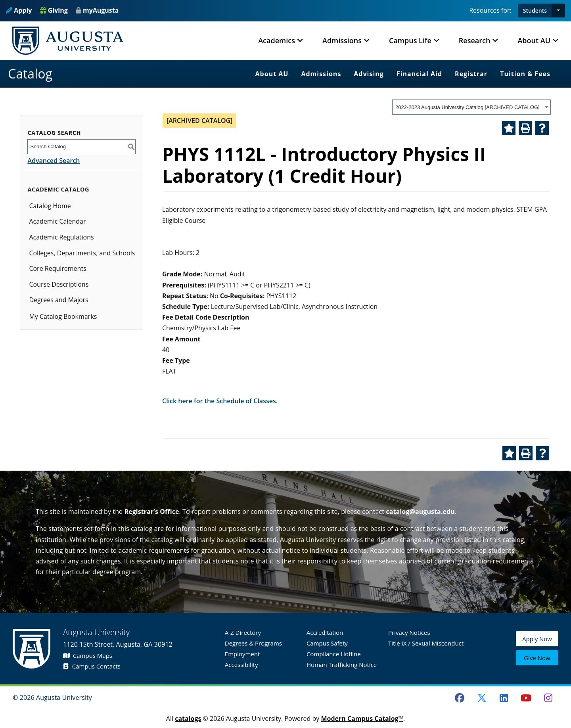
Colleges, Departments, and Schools (82, 253)
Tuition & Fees (525, 74)
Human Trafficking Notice (342, 665)
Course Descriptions (59, 284)
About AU (272, 74)
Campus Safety (327, 643)
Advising (369, 74)
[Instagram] (548, 698)
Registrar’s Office (151, 512)
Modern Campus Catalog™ (362, 718)
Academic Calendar (57, 221)
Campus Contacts (92, 666)
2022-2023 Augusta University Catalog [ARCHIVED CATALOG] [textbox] (468, 107)
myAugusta (101, 10)
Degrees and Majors (58, 300)
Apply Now (537, 640)
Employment (242, 654)
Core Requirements (57, 268)
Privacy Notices (409, 632)
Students (535, 11)
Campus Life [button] (410, 40)
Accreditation (325, 632)
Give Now (537, 658)
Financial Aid (419, 74)
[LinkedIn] (504, 698)
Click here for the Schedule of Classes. (220, 401)
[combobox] (471, 107)
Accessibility (241, 665)
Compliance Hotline (334, 654)
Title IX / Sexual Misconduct (426, 643)
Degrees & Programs (253, 643)
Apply (19, 10)
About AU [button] (534, 40)
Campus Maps (88, 655)
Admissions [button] (342, 40)
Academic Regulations (61, 237)
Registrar (471, 74)
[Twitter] (482, 698)
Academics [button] (277, 40)
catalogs (188, 718)
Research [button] (475, 40)
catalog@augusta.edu (420, 512)
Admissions (321, 74)
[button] (558, 11)
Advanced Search (54, 161)
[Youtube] (526, 698)
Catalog (30, 74)
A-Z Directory (243, 632)
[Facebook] (460, 698)
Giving (54, 10)
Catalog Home (50, 206)
